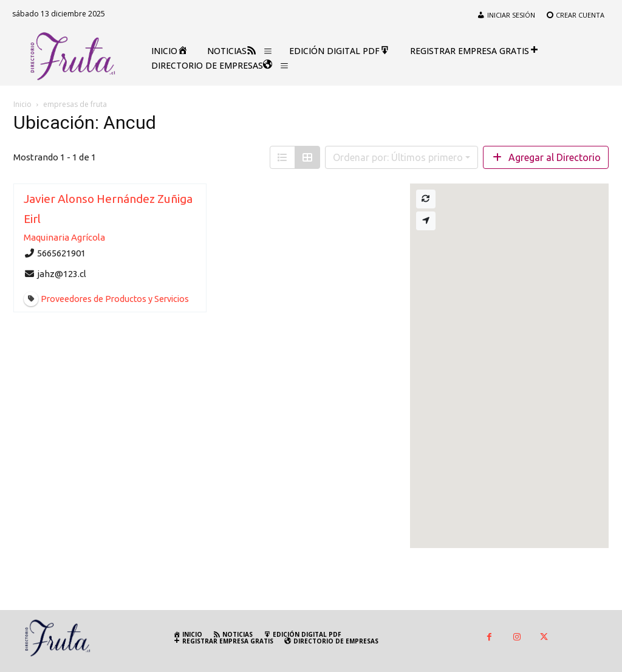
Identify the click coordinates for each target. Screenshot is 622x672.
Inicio (22, 104)
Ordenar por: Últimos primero (398, 157)
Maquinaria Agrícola (64, 237)
